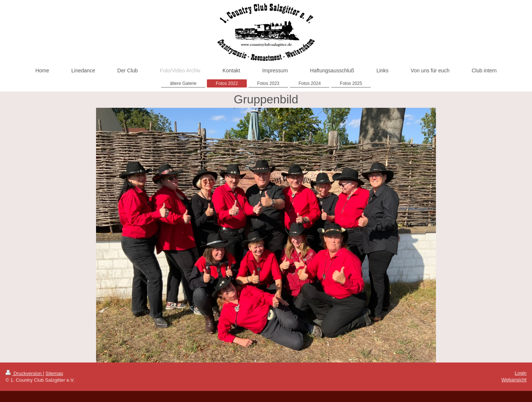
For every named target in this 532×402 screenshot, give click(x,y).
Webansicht (514, 380)
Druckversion (24, 373)
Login (521, 373)
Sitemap (54, 373)
